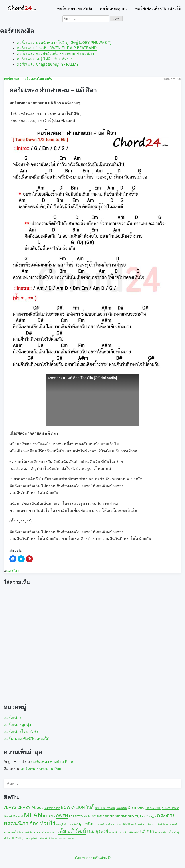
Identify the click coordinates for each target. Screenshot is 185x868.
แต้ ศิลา (13, 571)
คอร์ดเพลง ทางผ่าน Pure (52, 762)
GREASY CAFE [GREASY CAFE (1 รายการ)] (153, 808)
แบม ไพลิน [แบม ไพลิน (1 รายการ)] (161, 832)
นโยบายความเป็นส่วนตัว (93, 858)
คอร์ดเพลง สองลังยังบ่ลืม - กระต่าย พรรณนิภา (55, 53)
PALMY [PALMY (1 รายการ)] (92, 816)
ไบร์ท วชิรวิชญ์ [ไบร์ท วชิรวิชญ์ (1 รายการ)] (46, 838)
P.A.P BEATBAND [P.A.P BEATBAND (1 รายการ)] (78, 816)
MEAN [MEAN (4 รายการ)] (33, 815)
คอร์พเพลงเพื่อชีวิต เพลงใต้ (158, 8)
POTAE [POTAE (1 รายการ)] (100, 816)
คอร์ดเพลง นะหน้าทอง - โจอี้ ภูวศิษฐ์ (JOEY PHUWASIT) (64, 43)
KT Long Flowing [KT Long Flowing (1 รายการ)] (170, 808)
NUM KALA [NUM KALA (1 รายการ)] (49, 816)
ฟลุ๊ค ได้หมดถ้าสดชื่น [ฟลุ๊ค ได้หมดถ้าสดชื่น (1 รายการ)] (133, 824)
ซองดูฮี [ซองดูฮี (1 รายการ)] (60, 824)
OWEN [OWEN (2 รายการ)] (62, 816)
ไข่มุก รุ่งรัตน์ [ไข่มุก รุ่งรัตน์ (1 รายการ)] (31, 838)
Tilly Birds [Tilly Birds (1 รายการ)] (140, 816)
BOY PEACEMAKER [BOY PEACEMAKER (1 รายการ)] (105, 808)
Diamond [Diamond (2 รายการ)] (136, 807)
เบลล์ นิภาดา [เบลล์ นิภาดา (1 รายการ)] (116, 832)
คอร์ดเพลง (13, 718)
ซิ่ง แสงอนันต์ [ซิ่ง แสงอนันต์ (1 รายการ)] (71, 824)
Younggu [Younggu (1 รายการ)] (151, 816)
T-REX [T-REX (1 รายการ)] (131, 816)
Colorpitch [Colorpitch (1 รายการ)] (121, 808)
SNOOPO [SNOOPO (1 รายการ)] (110, 816)
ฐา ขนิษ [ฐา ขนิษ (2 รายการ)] (86, 824)
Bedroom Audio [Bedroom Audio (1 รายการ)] (52, 808)
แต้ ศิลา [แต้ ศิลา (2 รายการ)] (147, 831)
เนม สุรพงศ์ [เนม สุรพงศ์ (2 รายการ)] (98, 831)
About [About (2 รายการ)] (37, 807)
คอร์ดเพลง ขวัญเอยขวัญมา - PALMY (48, 64)
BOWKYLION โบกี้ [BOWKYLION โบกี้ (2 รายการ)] (77, 807)
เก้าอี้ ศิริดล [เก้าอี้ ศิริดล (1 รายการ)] (17, 832)
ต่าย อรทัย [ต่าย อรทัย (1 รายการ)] (100, 824)
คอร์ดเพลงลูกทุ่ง (114, 8)
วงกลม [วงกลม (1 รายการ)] (7, 832)
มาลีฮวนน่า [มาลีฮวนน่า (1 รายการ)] (151, 824)
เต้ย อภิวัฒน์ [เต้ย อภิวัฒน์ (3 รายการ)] (72, 831)
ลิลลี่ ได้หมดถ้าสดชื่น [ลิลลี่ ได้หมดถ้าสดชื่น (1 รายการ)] (168, 824)
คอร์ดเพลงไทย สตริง (74, 8)
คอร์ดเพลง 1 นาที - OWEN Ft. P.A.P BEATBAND (57, 48)
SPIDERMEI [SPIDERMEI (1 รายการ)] (121, 816)
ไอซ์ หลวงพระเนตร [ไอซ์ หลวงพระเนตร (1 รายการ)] (64, 838)
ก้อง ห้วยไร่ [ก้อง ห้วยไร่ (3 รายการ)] (42, 823)
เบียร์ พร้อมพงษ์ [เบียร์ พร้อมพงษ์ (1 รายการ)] (131, 832)
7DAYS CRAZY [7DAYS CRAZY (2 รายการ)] (17, 807)
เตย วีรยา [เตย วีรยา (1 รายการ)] (52, 832)
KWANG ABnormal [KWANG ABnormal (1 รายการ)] (13, 816)
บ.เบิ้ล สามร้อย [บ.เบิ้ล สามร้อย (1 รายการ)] (113, 824)
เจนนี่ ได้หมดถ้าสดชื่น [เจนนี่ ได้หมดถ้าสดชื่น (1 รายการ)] (35, 832)
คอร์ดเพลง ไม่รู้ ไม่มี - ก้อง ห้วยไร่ (45, 59)
